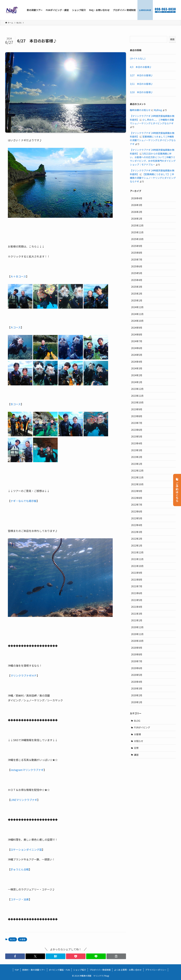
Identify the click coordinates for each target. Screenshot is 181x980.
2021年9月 (137, 573)
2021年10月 (137, 566)
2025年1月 (137, 300)
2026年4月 (137, 198)
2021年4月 (137, 607)
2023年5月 (137, 436)
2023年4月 (137, 443)
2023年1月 (137, 464)
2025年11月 (137, 232)
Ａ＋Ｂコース (18, 276)
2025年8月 (137, 253)
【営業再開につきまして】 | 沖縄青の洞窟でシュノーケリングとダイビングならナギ (153, 178)
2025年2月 (137, 294)
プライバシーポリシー (156, 970)
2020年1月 (137, 702)
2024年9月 (137, 328)
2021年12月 (137, 552)
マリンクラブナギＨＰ (24, 675)
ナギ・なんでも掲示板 (24, 501)
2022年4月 (137, 525)
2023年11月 (137, 396)
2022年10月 (137, 484)
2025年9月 (137, 246)
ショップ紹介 (80, 970)
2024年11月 (137, 314)
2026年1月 (137, 219)
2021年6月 (137, 593)
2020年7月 (137, 661)
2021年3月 (137, 614)
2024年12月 (137, 307)
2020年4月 (137, 682)
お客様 (22, 939)
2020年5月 (137, 675)
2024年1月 (137, 382)
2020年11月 (137, 634)
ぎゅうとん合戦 (20, 869)
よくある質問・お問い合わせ (128, 970)
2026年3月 (137, 205)
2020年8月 (137, 654)
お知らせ (139, 741)
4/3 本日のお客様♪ (141, 67)
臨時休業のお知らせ (140, 110)
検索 (172, 39)
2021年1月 (137, 620)
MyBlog (158, 110)
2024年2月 (137, 375)
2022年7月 (137, 505)
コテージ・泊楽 (20, 899)
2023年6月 (137, 430)
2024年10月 (137, 321)
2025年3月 (137, 287)
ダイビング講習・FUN (59, 970)
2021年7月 (137, 586)
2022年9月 (137, 491)
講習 (136, 755)
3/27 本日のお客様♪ (141, 75)
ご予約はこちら (177, 490)
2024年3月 (137, 368)
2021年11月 (137, 559)
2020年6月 (137, 668)
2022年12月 (137, 471)
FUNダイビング (142, 727)
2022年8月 (137, 498)
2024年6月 (137, 348)
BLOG (13, 939)
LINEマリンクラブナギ (24, 800)
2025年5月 (137, 273)
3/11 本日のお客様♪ (141, 84)
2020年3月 (137, 688)
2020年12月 (137, 627)
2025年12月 (137, 225)
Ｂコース (16, 404)
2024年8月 (137, 334)
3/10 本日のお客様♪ (141, 92)
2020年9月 (137, 648)
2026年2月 (137, 212)
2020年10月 (137, 641)
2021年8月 (137, 580)
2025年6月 (137, 266)
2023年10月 (137, 402)
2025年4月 (137, 280)
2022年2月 (137, 539)
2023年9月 (137, 409)
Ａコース (16, 327)
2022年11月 (137, 477)
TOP (17, 970)
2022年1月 (137, 545)
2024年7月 (137, 341)
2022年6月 (137, 511)
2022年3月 (137, 532)
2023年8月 (137, 416)
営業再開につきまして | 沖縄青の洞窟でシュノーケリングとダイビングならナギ (153, 140)
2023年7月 (137, 423)
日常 (136, 748)
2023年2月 (137, 457)
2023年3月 (137, 450)
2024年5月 (137, 355)
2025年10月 (137, 239)
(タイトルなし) (138, 58)
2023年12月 (137, 389)
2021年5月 (137, 600)
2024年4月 (137, 362)
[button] (15, 956)
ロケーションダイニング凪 (26, 850)
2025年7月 (137, 259)
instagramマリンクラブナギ (27, 770)
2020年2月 (137, 695)
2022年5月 (137, 518)
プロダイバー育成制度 (100, 970)
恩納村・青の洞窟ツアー (34, 970)
